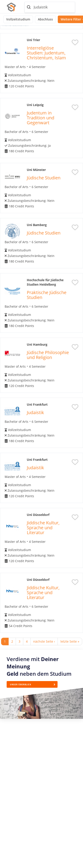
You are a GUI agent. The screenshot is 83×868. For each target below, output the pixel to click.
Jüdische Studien (44, 178)
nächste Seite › (44, 641)
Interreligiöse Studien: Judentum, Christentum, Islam (46, 53)
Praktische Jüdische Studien (47, 295)
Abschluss (45, 19)
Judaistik (35, 412)
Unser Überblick (21, 685)
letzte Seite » (70, 641)
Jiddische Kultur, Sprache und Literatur (43, 528)
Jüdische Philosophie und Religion (48, 355)
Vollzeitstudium (18, 19)
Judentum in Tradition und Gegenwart (41, 118)
